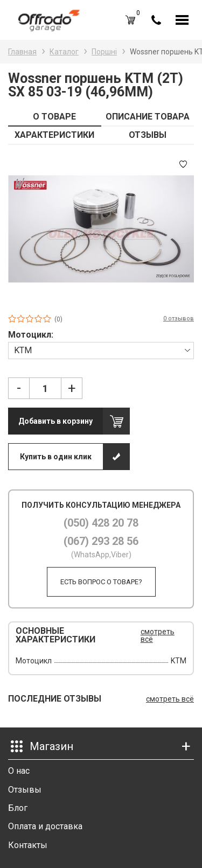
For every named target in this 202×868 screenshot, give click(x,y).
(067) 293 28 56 (101, 541)
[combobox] (101, 350)
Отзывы (25, 790)
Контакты (28, 845)
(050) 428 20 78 (101, 523)
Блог (18, 808)
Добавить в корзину (55, 421)
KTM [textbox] (23, 350)
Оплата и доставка (45, 826)
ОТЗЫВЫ (148, 135)
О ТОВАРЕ (54, 117)
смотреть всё (158, 635)
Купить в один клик (56, 457)
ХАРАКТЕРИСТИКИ (54, 135)
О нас (19, 771)
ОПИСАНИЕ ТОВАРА (148, 117)
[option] (101, 229)
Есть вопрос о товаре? (101, 582)
